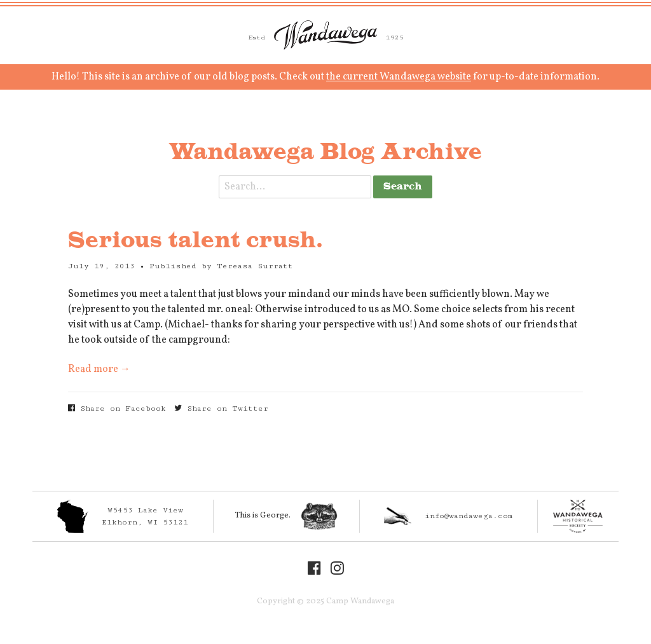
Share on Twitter (221, 408)
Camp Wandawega (325, 35)
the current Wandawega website (399, 77)
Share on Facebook (117, 408)
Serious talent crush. (195, 241)
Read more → (99, 369)
